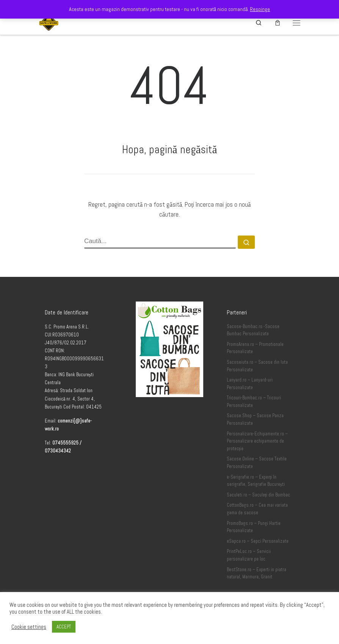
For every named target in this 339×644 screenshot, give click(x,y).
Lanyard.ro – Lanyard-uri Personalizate (250, 384)
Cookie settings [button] (29, 627)
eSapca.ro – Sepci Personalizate (258, 541)
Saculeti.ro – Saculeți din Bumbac (259, 495)
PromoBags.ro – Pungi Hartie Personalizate (254, 527)
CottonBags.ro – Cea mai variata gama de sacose (257, 509)
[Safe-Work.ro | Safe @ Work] (49, 22)
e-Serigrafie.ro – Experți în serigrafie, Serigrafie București (256, 481)
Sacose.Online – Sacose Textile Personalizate (257, 463)
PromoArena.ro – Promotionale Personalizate (255, 348)
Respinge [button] (260, 9)
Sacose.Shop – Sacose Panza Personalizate (255, 419)
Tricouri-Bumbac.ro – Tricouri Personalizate (254, 402)
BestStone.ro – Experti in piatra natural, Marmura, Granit (257, 573)
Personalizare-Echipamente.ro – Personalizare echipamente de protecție (257, 441)
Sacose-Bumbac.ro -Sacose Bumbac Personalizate (253, 330)
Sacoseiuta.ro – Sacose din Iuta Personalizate (257, 366)
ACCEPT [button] (64, 627)
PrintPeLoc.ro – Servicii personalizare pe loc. (249, 555)
